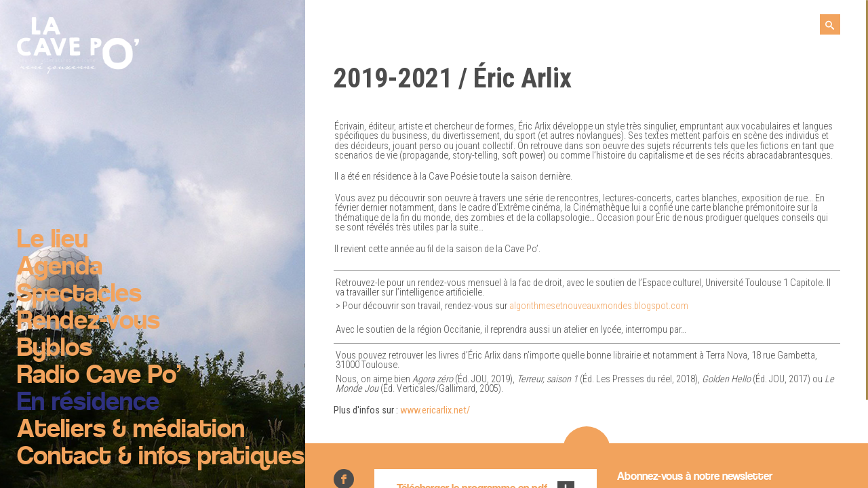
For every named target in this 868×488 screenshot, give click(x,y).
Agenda (60, 268)
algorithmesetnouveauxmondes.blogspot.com (599, 306)
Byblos (55, 349)
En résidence (88, 403)
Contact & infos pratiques (161, 457)
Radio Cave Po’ (99, 376)
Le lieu (53, 241)
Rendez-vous (88, 322)
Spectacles (79, 295)
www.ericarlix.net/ (435, 410)
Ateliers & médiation (131, 430)
